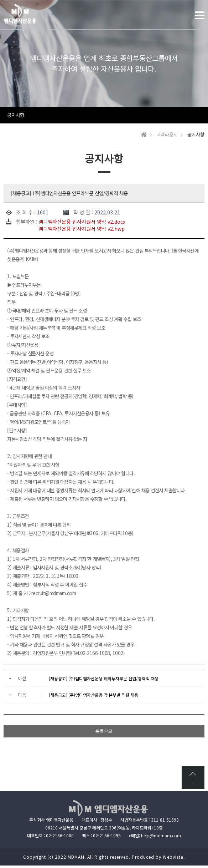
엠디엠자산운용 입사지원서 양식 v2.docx (82, 224)
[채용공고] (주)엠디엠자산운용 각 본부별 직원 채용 (93, 697)
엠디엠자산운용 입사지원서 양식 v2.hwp (82, 231)
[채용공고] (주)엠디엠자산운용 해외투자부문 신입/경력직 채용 (104, 681)
